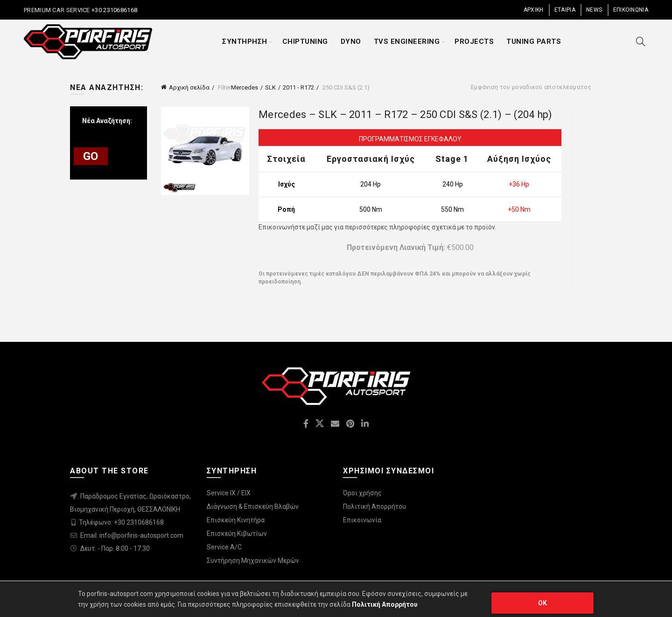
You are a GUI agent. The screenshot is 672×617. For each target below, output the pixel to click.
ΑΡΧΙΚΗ (534, 10)
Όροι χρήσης (362, 493)
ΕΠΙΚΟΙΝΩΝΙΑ (631, 10)
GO (91, 156)
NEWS (594, 10)
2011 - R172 (298, 87)
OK (543, 603)
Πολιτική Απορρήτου (374, 506)
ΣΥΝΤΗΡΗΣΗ (245, 42)
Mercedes (245, 87)
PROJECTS (474, 42)
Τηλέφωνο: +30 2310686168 (121, 522)
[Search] (641, 42)
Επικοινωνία (362, 520)
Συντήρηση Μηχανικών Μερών (253, 561)
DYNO (351, 42)
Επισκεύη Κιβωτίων (237, 534)
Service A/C (224, 547)
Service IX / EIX (229, 493)
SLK (270, 87)
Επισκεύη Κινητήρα (236, 520)
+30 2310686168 (114, 10)
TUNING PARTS (534, 42)
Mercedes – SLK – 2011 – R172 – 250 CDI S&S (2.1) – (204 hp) (406, 114)
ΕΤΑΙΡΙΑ (565, 10)
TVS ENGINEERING (407, 42)
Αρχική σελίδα (189, 87)
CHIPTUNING (305, 42)
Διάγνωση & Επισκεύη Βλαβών (253, 506)
